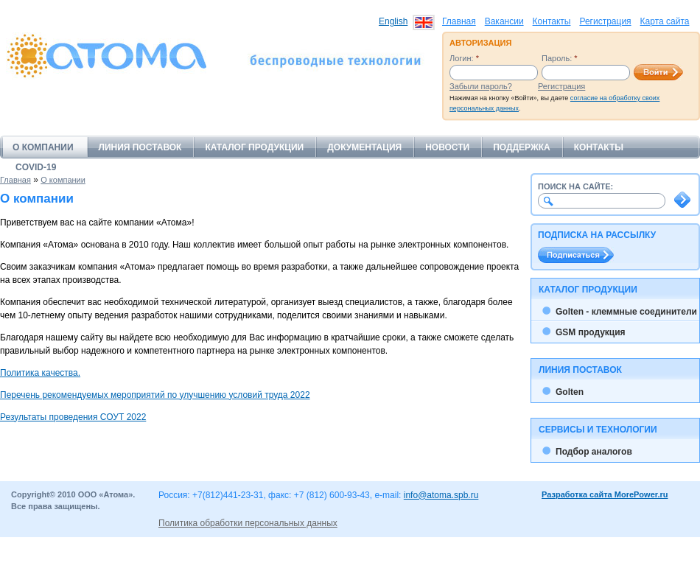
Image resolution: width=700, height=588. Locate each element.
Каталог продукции (254, 147)
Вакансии (504, 21)
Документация (364, 147)
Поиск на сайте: (575, 186)
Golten (570, 392)
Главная (459, 21)
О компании (43, 147)
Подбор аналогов (594, 452)
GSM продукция (591, 332)
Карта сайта (665, 21)
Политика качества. (40, 373)
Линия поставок (140, 147)
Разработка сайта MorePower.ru (605, 494)
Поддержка (522, 147)
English (393, 21)
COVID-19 (36, 167)
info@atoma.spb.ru (441, 495)
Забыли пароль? (481, 86)
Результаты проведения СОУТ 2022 (73, 417)
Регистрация (605, 21)
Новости (447, 147)
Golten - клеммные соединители (626, 312)
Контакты (552, 21)
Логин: (464, 58)
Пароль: (560, 58)
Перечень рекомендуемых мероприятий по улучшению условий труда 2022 (155, 395)
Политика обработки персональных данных (248, 523)
